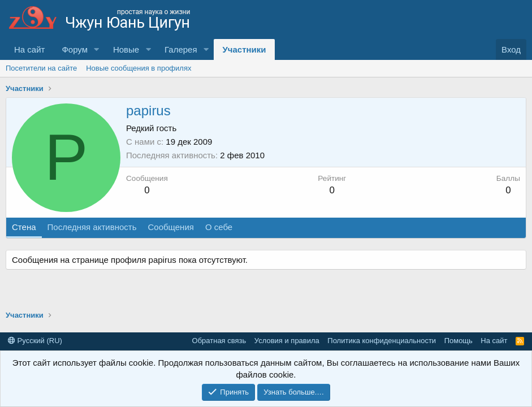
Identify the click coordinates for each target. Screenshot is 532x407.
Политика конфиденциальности (382, 341)
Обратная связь (219, 341)
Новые (126, 49)
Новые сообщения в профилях (139, 68)
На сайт (29, 49)
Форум (75, 49)
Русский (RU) (35, 341)
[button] (97, 49)
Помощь (459, 341)
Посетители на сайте (41, 68)
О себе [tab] (219, 227)
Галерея (181, 49)
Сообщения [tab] (170, 227)
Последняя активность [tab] (92, 227)
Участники (244, 49)
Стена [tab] (24, 227)
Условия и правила (287, 341)
